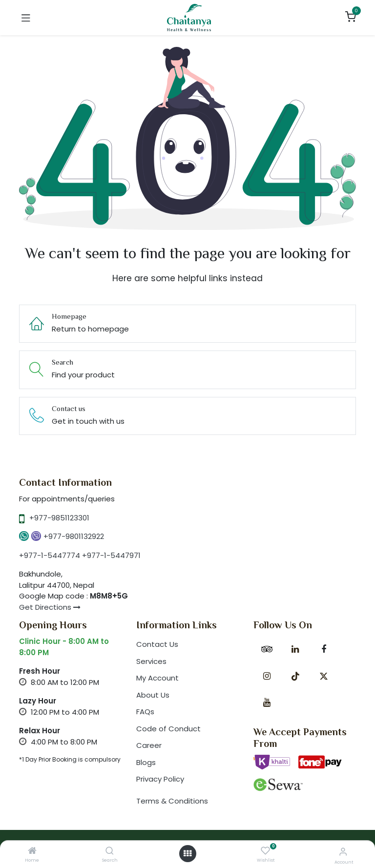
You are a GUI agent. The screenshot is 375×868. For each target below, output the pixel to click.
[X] (324, 676)
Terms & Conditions (172, 801)
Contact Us (157, 644)
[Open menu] (187, 854)
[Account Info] (343, 852)
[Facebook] (324, 649)
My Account (157, 678)
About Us (153, 695)
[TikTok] (295, 676)
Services (151, 661)
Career (149, 745)
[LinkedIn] (295, 649)
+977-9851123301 (59, 518)
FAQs (145, 712)
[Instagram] (267, 676)
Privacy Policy (160, 779)
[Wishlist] (265, 851)
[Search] (110, 851)
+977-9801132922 (74, 536)
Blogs (146, 762)
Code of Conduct (168, 729)
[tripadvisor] (267, 649)
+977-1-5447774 (50, 555)
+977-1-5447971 (111, 555)
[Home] (32, 851)
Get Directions (50, 607)
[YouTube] (267, 703)
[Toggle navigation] (26, 18)
